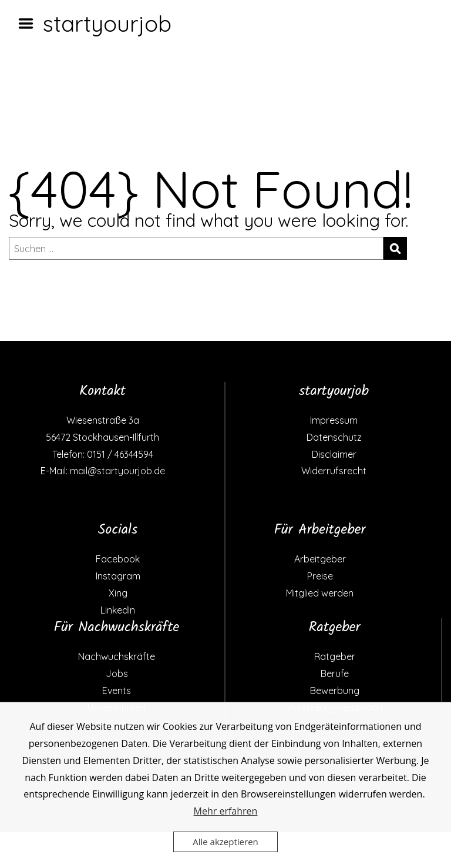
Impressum (334, 420)
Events (117, 691)
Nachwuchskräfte (117, 656)
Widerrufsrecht (334, 471)
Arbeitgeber (320, 559)
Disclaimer (334, 454)
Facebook (118, 559)
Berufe (335, 673)
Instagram (118, 576)
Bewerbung (335, 691)
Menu (30, 24)
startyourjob (107, 24)
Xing (118, 593)
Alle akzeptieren (225, 842)
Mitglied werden (320, 593)
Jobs (117, 673)
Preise (320, 576)
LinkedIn (118, 610)
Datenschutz (334, 437)
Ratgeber (335, 656)
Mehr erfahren (226, 811)
